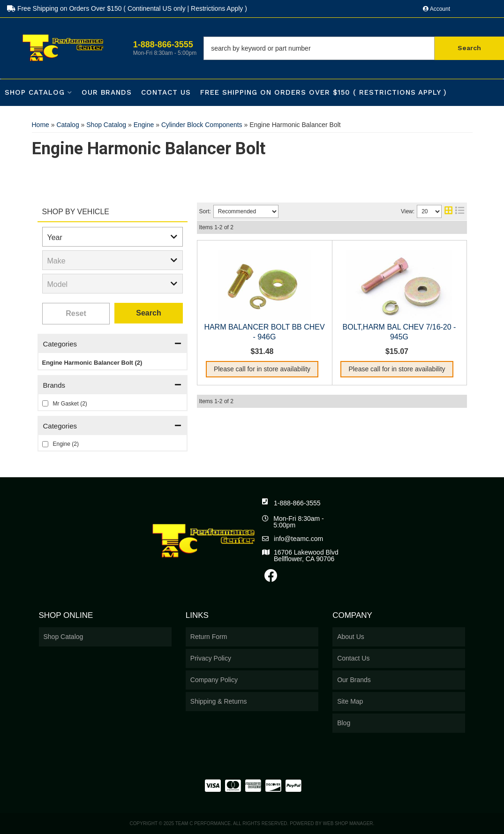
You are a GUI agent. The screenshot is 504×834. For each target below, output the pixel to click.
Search (148, 313)
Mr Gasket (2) (70, 404)
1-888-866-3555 (297, 503)
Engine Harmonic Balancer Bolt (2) (92, 363)
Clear (76, 314)
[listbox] (113, 237)
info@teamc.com (298, 539)
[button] (354, 48)
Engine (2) (66, 444)
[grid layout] (448, 211)
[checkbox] (45, 403)
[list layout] (460, 211)
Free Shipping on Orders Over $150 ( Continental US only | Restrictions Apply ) (127, 8)
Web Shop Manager (348, 823)
